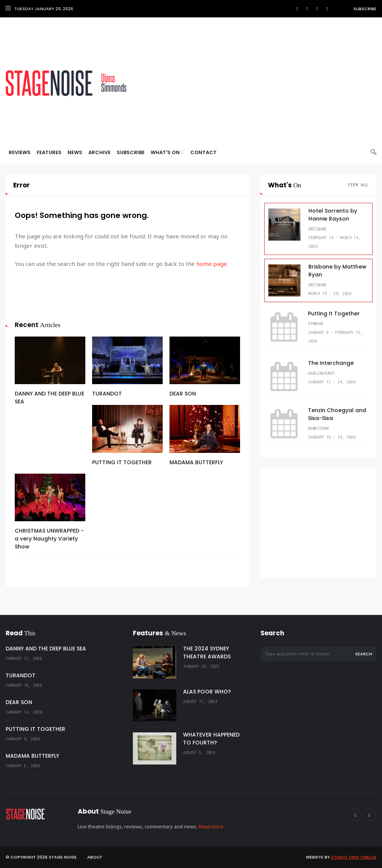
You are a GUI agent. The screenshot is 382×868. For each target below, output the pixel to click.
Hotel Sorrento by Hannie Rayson (333, 215)
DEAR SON (183, 394)
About (95, 857)
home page (212, 264)
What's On (167, 152)
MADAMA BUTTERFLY (196, 462)
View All (358, 185)
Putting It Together (334, 314)
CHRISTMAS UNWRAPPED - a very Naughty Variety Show (49, 539)
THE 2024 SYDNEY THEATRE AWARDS (207, 653)
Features (49, 152)
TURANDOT (107, 394)
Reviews (20, 152)
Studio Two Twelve (354, 857)
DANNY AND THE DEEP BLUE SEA (46, 649)
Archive (99, 152)
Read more (211, 826)
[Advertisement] (258, 83)
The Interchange (331, 363)
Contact (203, 152)
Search (364, 654)
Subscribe (365, 9)
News (75, 152)
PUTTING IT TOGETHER (122, 462)
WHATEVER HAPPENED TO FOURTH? (211, 739)
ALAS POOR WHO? (207, 692)
